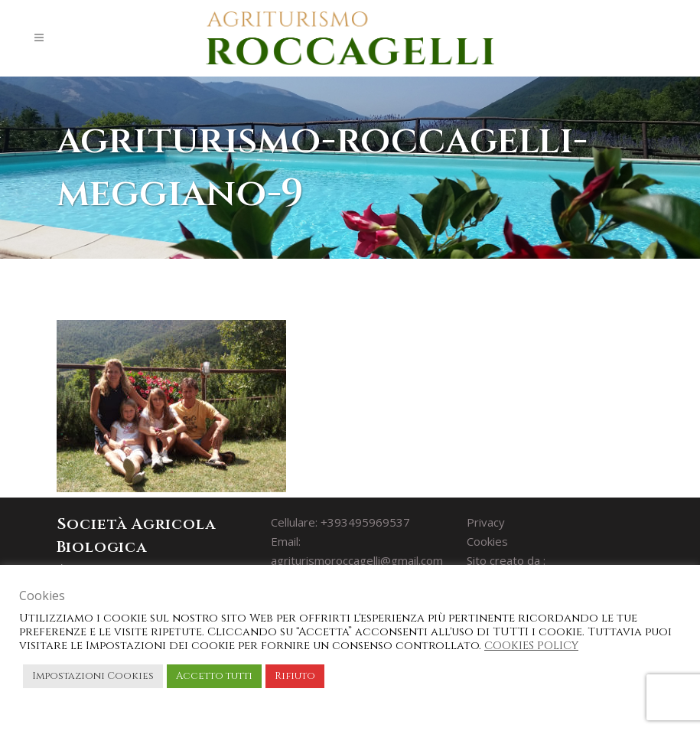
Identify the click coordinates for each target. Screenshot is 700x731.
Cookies (487, 541)
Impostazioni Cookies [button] (93, 676)
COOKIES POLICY (531, 646)
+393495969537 (365, 522)
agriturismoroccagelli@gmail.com (357, 560)
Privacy (486, 522)
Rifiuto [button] (295, 676)
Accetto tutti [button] (214, 676)
